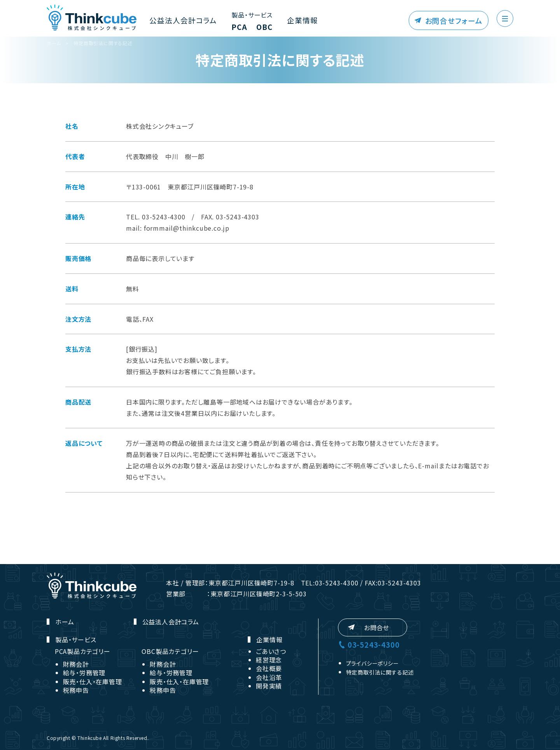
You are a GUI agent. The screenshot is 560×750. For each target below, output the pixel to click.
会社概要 (269, 668)
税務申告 (76, 690)
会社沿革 (269, 677)
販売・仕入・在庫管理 (93, 682)
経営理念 (269, 660)
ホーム (54, 43)
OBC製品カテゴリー (170, 651)
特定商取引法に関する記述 (103, 43)
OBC (254, 28)
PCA (227, 28)
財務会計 (76, 664)
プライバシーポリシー (373, 663)
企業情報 (289, 21)
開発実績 (269, 686)
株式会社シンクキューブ (92, 18)
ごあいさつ (271, 651)
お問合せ (377, 627)
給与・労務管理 (84, 673)
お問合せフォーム (458, 21)
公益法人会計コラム (178, 21)
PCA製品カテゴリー (83, 651)
